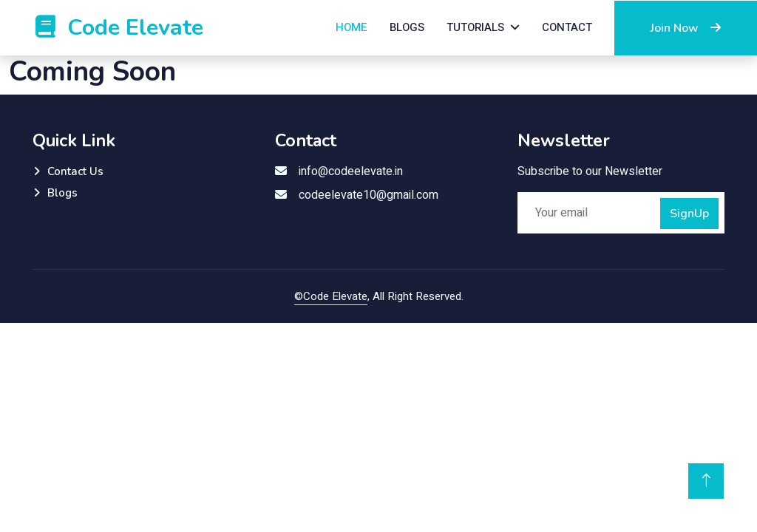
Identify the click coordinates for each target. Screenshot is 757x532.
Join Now (686, 28)
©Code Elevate (331, 296)
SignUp (689, 214)
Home (352, 27)
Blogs (407, 27)
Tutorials (475, 27)
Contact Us (75, 171)
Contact (567, 27)
